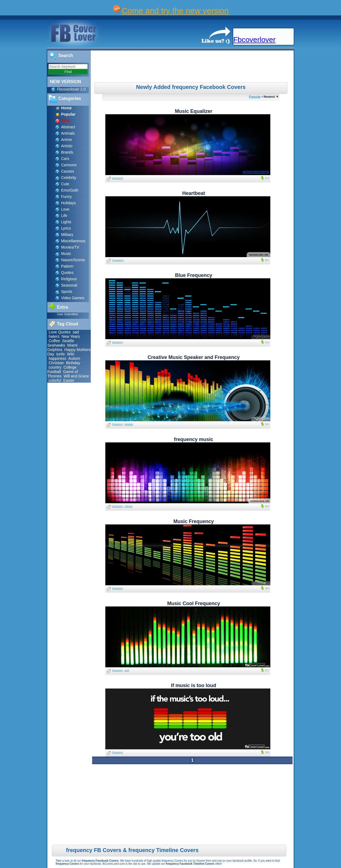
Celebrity (69, 178)
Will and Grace (76, 376)
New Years (71, 336)
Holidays (68, 203)
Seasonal (69, 285)
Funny (66, 197)
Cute (65, 184)
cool (127, 670)
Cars (65, 159)
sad (76, 332)
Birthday (73, 363)
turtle (61, 354)
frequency (118, 178)
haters (54, 336)
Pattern (67, 266)
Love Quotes (60, 332)
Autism (74, 358)
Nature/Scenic (73, 260)
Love (65, 209)
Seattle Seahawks (61, 343)
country (55, 367)
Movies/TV (70, 247)
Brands (67, 152)
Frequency (118, 260)
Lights (66, 222)
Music (66, 254)
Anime (67, 140)
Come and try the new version (175, 11)
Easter (69, 380)
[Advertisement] (193, 67)
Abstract (68, 127)
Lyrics (66, 228)
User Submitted (67, 314)
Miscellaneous (73, 241)
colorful (55, 380)
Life (64, 216)
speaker (129, 424)
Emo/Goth (70, 190)
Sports (67, 292)
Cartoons (69, 165)
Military (67, 235)
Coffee (54, 341)
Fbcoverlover (254, 40)
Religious (69, 279)
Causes (68, 171)
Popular (255, 96)
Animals (68, 133)
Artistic (67, 146)
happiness (57, 358)
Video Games (73, 298)
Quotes (67, 273)
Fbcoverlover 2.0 (71, 89)
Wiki (71, 354)
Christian (56, 363)
